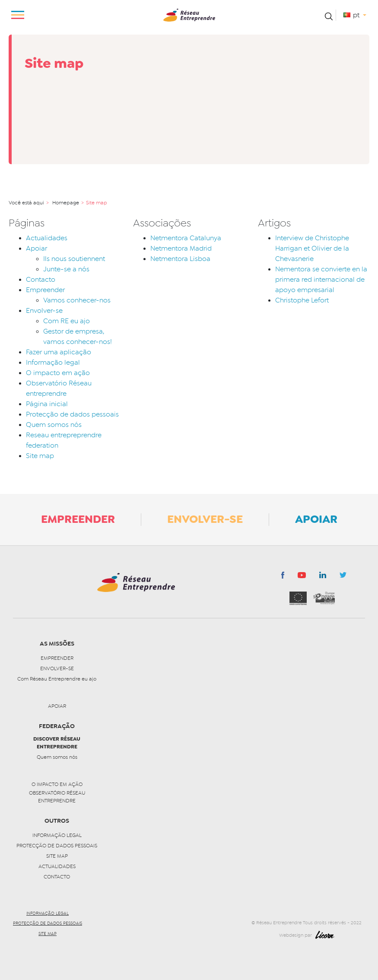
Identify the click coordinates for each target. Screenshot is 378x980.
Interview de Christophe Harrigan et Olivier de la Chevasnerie (312, 248)
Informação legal (53, 363)
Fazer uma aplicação (59, 352)
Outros (57, 821)
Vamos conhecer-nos (77, 300)
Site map (40, 456)
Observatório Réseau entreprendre (57, 797)
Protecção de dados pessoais (72, 414)
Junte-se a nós (66, 269)
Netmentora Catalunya (186, 238)
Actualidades (47, 238)
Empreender (45, 290)
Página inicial (47, 404)
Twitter (343, 577)
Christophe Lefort (302, 300)
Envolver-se (44, 311)
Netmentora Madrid (181, 248)
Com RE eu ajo (67, 321)
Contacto (41, 280)
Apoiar (37, 248)
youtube (302, 577)
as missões (57, 644)
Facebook (283, 577)
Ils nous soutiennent (74, 259)
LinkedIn (323, 577)
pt (357, 15)
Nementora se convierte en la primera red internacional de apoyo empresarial (321, 280)
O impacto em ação (58, 373)
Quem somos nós (54, 425)
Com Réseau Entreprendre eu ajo (57, 679)
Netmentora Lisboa (180, 259)
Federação (57, 726)
